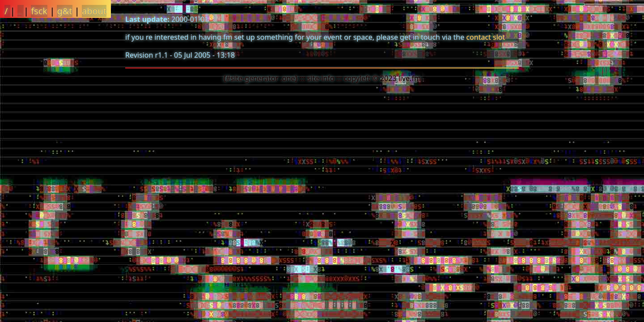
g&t (64, 11)
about (94, 11)
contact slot (485, 37)
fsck (39, 11)
